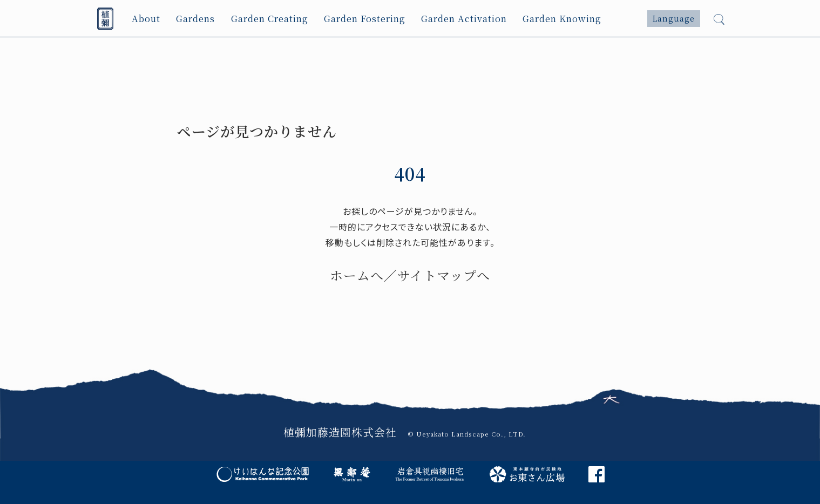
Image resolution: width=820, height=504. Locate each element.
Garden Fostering (366, 19)
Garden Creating (270, 19)
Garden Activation (465, 19)
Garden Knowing (563, 19)
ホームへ (357, 275)
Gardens (196, 19)
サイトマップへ (444, 275)
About (146, 19)
